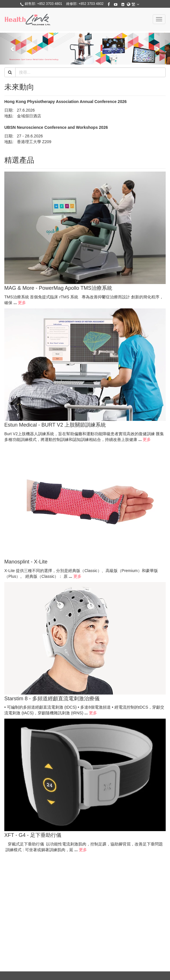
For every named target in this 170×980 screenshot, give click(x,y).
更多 (22, 303)
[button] (13, 49)
